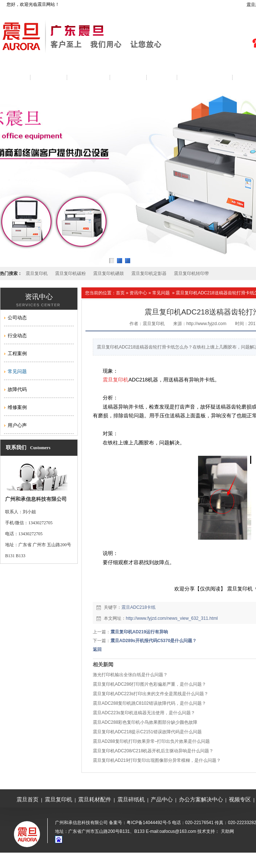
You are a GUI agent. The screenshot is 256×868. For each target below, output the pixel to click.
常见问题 (161, 293)
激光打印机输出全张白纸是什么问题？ (130, 675)
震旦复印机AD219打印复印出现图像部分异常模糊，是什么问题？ (157, 760)
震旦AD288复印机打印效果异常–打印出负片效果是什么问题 (151, 741)
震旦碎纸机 (131, 799)
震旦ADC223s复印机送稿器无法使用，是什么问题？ (144, 713)
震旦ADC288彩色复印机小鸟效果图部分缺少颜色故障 (145, 722)
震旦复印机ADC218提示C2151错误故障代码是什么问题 (147, 732)
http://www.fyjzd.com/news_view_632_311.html (172, 618)
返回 (97, 649)
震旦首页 (28, 799)
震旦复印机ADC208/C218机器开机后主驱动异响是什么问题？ (153, 751)
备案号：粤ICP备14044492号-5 (140, 823)
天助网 (227, 831)
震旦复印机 (37, 273)
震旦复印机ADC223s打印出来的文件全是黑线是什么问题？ (151, 694)
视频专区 (240, 799)
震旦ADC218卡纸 (138, 607)
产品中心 (162, 799)
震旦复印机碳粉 (70, 273)
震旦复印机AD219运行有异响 (139, 632)
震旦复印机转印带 (191, 273)
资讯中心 (138, 293)
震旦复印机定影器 (149, 273)
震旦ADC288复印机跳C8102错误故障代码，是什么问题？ (149, 703)
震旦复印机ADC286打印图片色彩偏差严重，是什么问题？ (149, 684)
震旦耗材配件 (95, 799)
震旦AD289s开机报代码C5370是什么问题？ (153, 641)
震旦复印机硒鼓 (109, 273)
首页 (120, 293)
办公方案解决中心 (201, 799)
